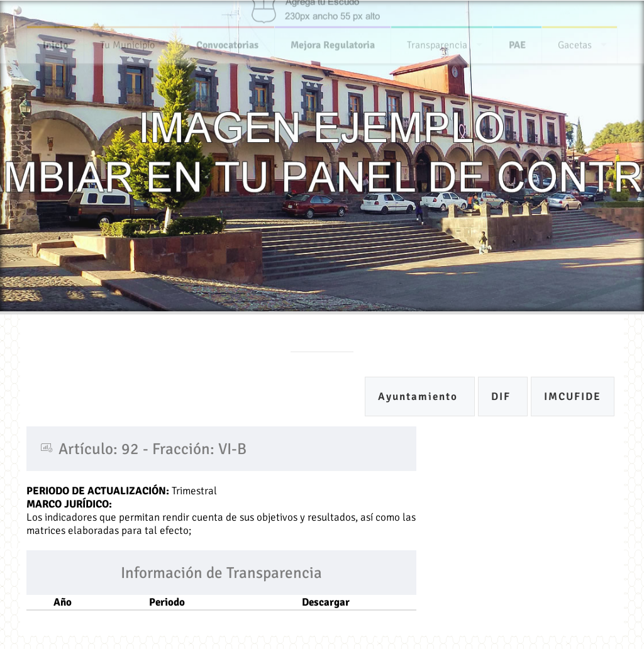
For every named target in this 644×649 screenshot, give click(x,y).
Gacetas (575, 42)
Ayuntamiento (420, 397)
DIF (503, 397)
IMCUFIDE (573, 397)
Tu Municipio (127, 42)
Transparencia (437, 42)
